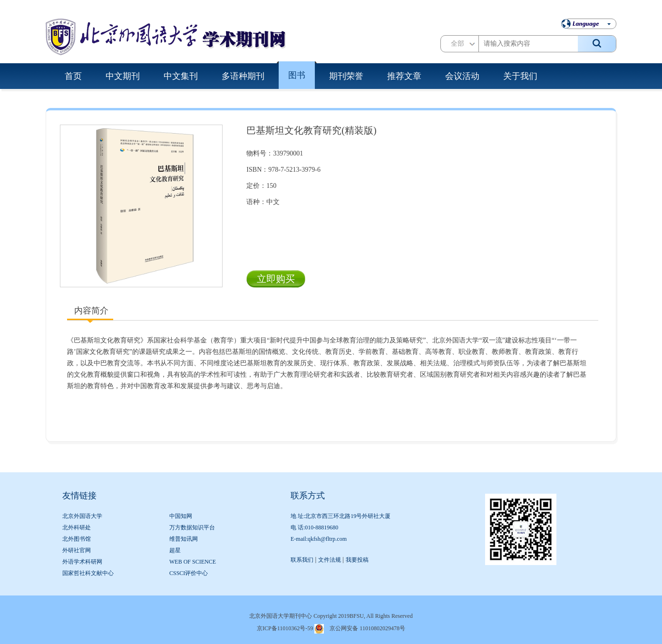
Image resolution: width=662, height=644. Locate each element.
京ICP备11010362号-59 (285, 628)
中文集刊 (181, 76)
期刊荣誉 (346, 76)
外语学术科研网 (82, 562)
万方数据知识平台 (192, 527)
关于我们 (520, 76)
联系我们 (302, 560)
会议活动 (462, 76)
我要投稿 (357, 560)
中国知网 (181, 516)
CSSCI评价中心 (189, 573)
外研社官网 (77, 550)
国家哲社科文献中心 (88, 573)
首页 (73, 76)
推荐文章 (404, 76)
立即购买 (276, 279)
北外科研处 (77, 527)
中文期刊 (123, 76)
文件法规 (330, 560)
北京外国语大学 (82, 516)
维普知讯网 (184, 539)
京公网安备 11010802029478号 (367, 628)
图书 (297, 75)
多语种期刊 (243, 76)
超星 (175, 550)
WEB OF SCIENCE (193, 562)
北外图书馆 (77, 539)
